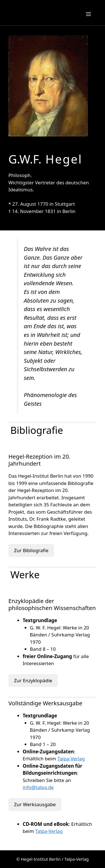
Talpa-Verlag (71, 759)
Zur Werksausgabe (35, 804)
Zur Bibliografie (31, 550)
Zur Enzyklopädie (33, 680)
